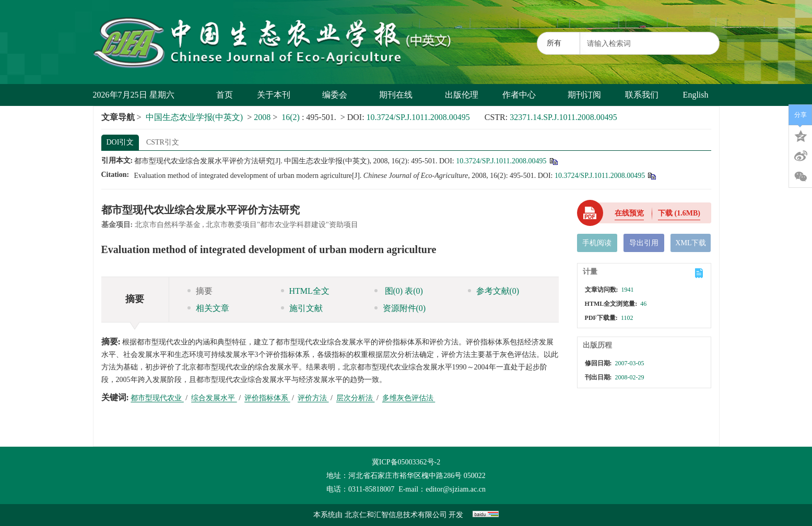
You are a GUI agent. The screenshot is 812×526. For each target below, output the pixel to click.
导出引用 (644, 243)
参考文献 (494, 291)
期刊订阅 (584, 95)
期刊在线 (400, 95)
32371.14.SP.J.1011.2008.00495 (563, 117)
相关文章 (208, 308)
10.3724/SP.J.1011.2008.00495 (418, 117)
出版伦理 (462, 95)
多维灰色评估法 (409, 398)
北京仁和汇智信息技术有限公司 (396, 515)
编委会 (339, 95)
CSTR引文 (163, 142)
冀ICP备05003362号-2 (406, 462)
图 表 (399, 291)
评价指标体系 (267, 398)
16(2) (292, 117)
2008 (262, 117)
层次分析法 (356, 398)
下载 (679, 213)
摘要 (200, 291)
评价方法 (313, 398)
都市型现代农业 (157, 398)
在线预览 (629, 213)
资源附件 (400, 308)
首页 (225, 95)
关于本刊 (278, 95)
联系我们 (642, 95)
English (696, 95)
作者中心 (523, 95)
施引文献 (302, 308)
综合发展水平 (214, 398)
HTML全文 (305, 291)
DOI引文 (120, 142)
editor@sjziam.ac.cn (456, 489)
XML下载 (691, 243)
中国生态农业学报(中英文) (195, 117)
